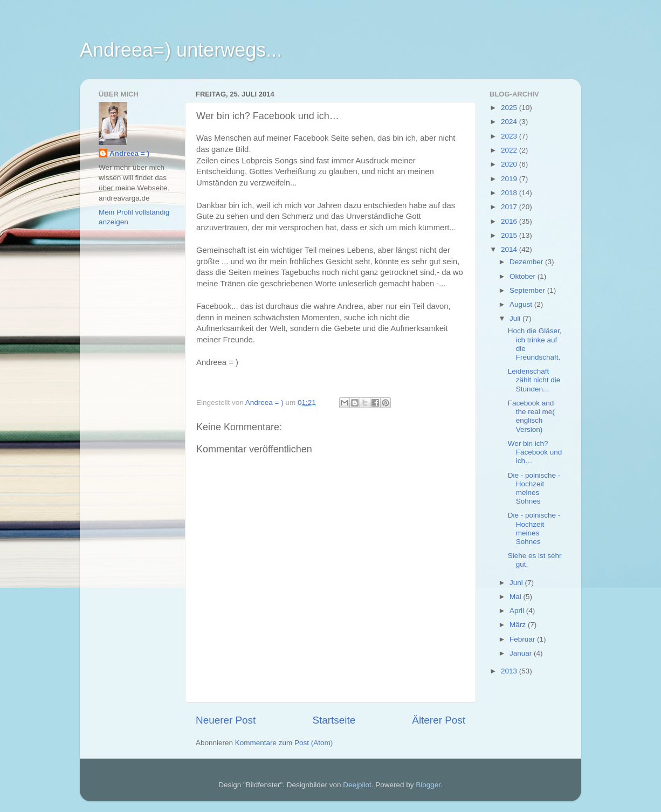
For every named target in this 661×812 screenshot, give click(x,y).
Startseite (334, 720)
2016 (510, 221)
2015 (510, 235)
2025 (510, 108)
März (519, 625)
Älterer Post (439, 720)
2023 (510, 136)
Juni (517, 583)
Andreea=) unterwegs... (181, 50)
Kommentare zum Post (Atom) (284, 743)
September (528, 290)
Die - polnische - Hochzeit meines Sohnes (534, 488)
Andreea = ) (129, 153)
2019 (510, 179)
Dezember (527, 262)
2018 (510, 193)
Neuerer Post (226, 720)
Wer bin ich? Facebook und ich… (535, 452)
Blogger (428, 785)
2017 (510, 207)
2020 (510, 164)
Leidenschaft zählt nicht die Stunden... (534, 380)
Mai (517, 597)
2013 (510, 671)
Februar (523, 639)
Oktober (524, 276)
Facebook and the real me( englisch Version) (531, 416)
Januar (522, 653)
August (522, 304)
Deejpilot (357, 785)
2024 (510, 122)
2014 (510, 249)
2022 (510, 150)
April (518, 611)
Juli (516, 318)
